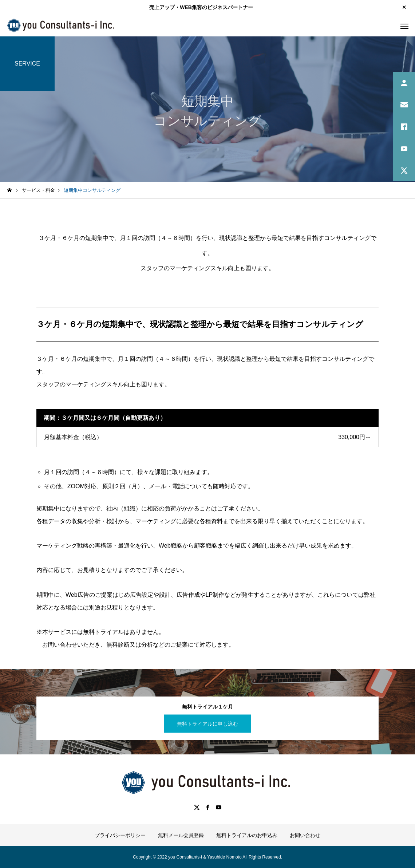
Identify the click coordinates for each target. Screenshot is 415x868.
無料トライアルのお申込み (247, 835)
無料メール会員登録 (181, 835)
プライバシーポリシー (120, 835)
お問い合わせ (305, 835)
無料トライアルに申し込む (207, 723)
